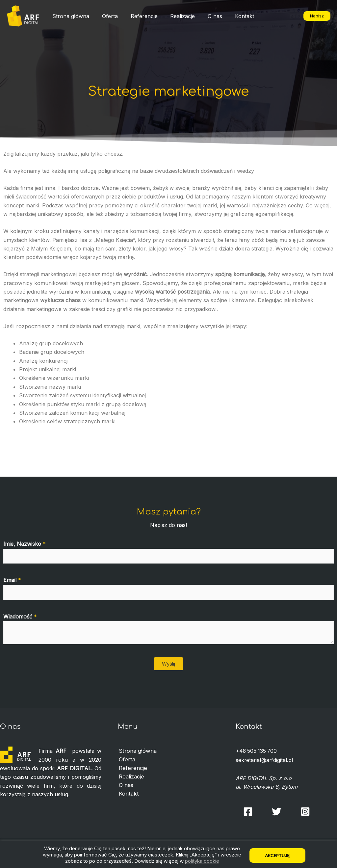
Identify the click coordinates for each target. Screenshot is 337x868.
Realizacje (175, 16)
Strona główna (70, 16)
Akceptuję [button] (278, 855)
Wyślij (168, 664)
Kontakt (232, 16)
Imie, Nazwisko (25, 544)
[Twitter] (277, 811)
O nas (205, 16)
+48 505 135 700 (257, 751)
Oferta (107, 16)
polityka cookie (202, 861)
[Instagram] (305, 811)
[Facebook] (248, 811)
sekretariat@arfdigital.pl (265, 760)
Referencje (139, 16)
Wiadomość (20, 617)
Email (12, 580)
